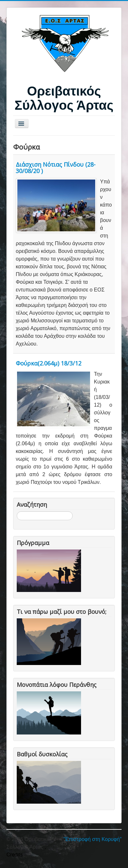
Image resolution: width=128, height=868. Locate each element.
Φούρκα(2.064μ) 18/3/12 (49, 363)
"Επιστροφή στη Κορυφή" (92, 839)
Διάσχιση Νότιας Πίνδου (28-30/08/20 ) (56, 168)
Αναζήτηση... (17, 511)
